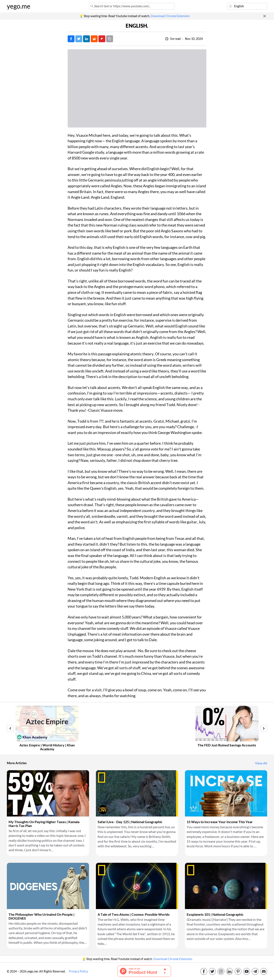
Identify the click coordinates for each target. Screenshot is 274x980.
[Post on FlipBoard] (102, 39)
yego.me (19, 6)
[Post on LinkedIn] (86, 39)
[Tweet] (79, 39)
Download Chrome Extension (170, 16)
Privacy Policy (78, 971)
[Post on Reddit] (94, 39)
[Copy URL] (110, 39)
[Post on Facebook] (71, 39)
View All (261, 763)
